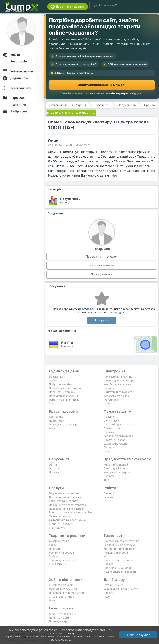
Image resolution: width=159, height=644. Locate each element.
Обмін (53, 465)
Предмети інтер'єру (62, 392)
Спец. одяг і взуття (116, 468)
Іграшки (109, 417)
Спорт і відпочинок (61, 597)
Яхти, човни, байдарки (118, 568)
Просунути (102, 320)
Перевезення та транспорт (67, 509)
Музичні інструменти (63, 589)
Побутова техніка (60, 384)
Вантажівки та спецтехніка (121, 541)
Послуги (109, 388)
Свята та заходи (60, 516)
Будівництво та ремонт (64, 493)
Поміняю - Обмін (60, 618)
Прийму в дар (58, 621)
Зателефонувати (102, 265)
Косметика (56, 417)
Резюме (109, 497)
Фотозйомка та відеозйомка (67, 520)
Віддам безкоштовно (63, 614)
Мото (107, 556)
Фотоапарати (112, 400)
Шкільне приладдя (116, 444)
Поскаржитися (102, 274)
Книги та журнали (61, 585)
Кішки (53, 545)
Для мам (109, 432)
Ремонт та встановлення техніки (70, 512)
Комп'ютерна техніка (117, 384)
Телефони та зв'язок (117, 396)
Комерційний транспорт (120, 549)
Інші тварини (57, 564)
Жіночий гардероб (116, 465)
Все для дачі (57, 377)
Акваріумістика (59, 541)
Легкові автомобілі (116, 553)
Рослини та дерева (61, 553)
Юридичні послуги (61, 524)
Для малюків (112, 428)
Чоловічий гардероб (117, 472)
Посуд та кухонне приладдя (67, 388)
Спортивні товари (115, 440)
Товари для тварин (61, 560)
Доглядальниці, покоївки (65, 497)
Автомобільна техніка (118, 377)
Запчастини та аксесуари (120, 545)
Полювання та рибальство (66, 593)
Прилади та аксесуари (64, 424)
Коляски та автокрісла (118, 436)
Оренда (54, 468)
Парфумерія (57, 421)
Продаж (54, 472)
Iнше (52, 403)
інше (106, 480)
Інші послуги (57, 528)
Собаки (54, 556)
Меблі (53, 380)
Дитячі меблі (112, 421)
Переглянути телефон (102, 257)
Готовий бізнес (113, 585)
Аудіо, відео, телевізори (119, 380)
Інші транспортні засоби (120, 572)
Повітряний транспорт (119, 560)
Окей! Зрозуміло (138, 635)
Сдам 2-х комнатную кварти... (72, 113)
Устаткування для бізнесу (121, 589)
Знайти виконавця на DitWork (102, 85)
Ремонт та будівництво (64, 400)
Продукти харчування (63, 396)
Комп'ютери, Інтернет (63, 501)
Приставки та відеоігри (119, 392)
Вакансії (109, 493)
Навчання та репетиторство (67, 505)
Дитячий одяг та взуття (119, 424)
